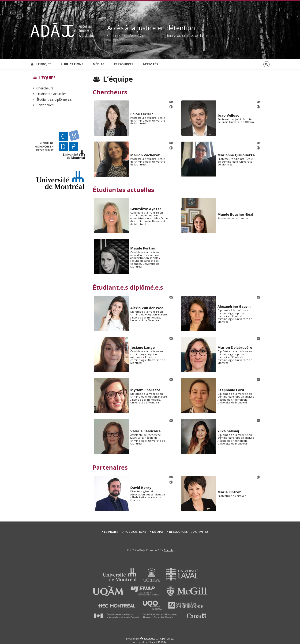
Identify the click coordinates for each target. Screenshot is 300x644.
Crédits (169, 550)
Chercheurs (45, 88)
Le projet (44, 64)
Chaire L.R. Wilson (158, 642)
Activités (150, 64)
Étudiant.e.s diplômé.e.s (54, 99)
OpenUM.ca (167, 639)
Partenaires (45, 105)
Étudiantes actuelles (52, 94)
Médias (99, 64)
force (150, 639)
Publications (72, 64)
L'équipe (47, 78)
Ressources (124, 64)
